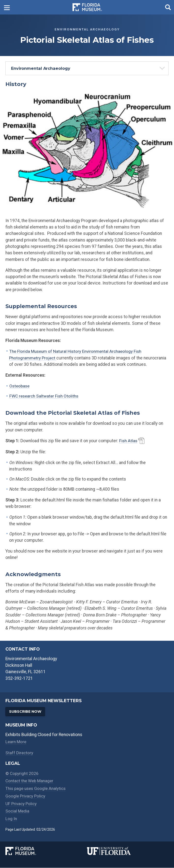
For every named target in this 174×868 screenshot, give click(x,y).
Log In (11, 819)
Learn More (16, 742)
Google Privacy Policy (26, 796)
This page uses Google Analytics (37, 789)
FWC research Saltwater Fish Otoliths (45, 396)
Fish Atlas (129, 440)
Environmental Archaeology (41, 68)
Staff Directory (20, 753)
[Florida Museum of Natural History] (46, 851)
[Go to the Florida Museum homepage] (87, 7)
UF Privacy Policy (22, 804)
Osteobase (20, 386)
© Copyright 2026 (22, 774)
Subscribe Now (26, 711)
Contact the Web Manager (30, 781)
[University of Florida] (128, 851)
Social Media (18, 811)
